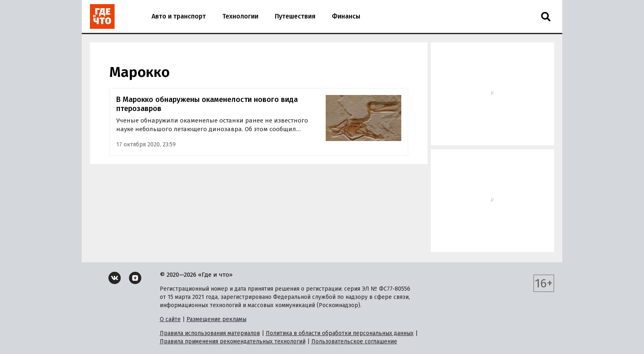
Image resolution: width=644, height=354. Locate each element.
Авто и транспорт (179, 16)
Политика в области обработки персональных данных (340, 333)
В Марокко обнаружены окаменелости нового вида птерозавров (207, 104)
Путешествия (295, 16)
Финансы (346, 16)
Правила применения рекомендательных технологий (233, 341)
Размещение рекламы (216, 319)
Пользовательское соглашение (354, 341)
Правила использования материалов (210, 333)
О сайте (170, 319)
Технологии (240, 16)
